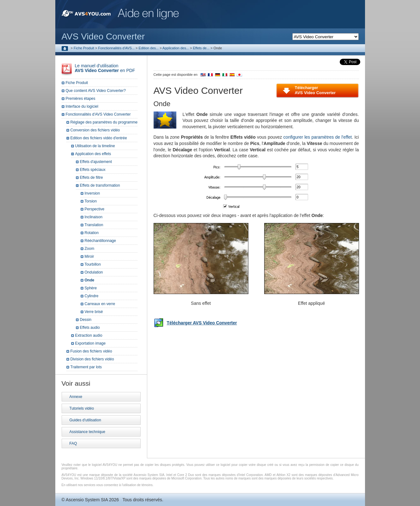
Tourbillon (93, 264)
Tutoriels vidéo (82, 408)
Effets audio (90, 328)
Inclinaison (94, 217)
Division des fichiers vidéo (92, 359)
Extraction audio (89, 335)
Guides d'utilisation (85, 420)
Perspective (95, 209)
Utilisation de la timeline (95, 146)
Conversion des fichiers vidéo (95, 130)
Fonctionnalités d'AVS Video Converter (98, 114)
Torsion (91, 201)
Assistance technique (87, 432)
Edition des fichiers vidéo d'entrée (99, 138)
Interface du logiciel (82, 106)
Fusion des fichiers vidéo (91, 351)
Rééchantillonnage (100, 241)
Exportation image (91, 343)
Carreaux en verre (100, 304)
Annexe (76, 397)
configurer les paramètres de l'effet (318, 137)
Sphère (91, 288)
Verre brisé (94, 312)
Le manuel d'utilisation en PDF (105, 68)
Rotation (92, 233)
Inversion (92, 193)
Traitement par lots (86, 367)
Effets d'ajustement (96, 162)
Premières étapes (81, 99)
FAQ (73, 443)
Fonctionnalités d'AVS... (116, 48)
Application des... (176, 48)
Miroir (89, 256)
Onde (90, 280)
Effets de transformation (100, 185)
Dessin (86, 320)
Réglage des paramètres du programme (104, 122)
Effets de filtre (91, 178)
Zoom (90, 249)
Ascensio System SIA (87, 500)
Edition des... (149, 48)
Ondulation (94, 272)
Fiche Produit (84, 48)
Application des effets (93, 154)
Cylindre (92, 296)
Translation (94, 225)
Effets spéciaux (93, 170)
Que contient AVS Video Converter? (96, 91)
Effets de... (201, 48)
